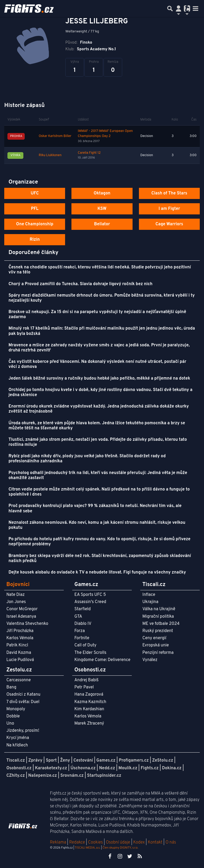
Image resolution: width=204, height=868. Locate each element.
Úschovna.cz (83, 768)
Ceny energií (154, 638)
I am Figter (169, 209)
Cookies (95, 842)
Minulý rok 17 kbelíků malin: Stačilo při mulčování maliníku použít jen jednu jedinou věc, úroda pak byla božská (102, 331)
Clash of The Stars (169, 193)
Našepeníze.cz (42, 776)
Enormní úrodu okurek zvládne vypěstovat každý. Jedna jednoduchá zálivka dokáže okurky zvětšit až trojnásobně (99, 409)
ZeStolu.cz (163, 761)
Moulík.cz (128, 768)
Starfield (82, 609)
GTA (78, 617)
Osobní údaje (118, 842)
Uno (10, 724)
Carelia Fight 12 (89, 153)
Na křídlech (17, 745)
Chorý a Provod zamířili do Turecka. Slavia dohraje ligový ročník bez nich (80, 284)
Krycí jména (18, 738)
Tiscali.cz (16, 761)
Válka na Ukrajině (159, 609)
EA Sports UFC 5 (90, 595)
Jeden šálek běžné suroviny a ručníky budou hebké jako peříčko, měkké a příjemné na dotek (99, 379)
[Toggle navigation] (195, 9)
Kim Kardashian (89, 709)
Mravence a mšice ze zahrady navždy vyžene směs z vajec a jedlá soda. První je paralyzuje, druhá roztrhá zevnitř (99, 348)
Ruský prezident (158, 631)
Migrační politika (158, 617)
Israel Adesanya (21, 617)
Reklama (58, 842)
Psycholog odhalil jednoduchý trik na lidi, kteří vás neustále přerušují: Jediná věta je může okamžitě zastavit (98, 475)
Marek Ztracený (89, 724)
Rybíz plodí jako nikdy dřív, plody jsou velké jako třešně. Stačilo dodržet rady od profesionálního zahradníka (87, 459)
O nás (171, 842)
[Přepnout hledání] (170, 9)
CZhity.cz (16, 776)
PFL (35, 209)
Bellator (102, 224)
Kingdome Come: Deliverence (102, 660)
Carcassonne (19, 680)
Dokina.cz (172, 768)
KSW (102, 209)
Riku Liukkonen (50, 155)
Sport (51, 761)
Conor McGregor (22, 609)
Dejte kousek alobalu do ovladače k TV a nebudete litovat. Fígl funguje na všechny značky (97, 572)
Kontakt (156, 842)
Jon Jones (16, 602)
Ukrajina (150, 602)
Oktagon (102, 193)
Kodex (140, 842)
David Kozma (19, 653)
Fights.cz (150, 768)
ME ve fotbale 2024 (161, 624)
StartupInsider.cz (104, 776)
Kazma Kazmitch (90, 702)
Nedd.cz (107, 768)
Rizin (35, 240)
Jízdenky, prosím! (23, 731)
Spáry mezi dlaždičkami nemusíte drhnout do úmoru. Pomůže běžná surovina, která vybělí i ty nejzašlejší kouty (102, 298)
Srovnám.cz (72, 776)
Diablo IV (83, 624)
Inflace (149, 595)
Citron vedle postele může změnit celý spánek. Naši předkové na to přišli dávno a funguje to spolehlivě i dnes (99, 492)
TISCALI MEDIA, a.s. (87, 848)
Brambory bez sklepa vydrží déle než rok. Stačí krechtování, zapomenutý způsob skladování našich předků (100, 558)
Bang (11, 687)
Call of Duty (85, 645)
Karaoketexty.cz (51, 768)
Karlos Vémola (20, 638)
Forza (80, 631)
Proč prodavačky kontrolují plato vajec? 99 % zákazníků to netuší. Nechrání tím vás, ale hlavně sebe (95, 508)
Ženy (65, 761)
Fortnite (82, 638)
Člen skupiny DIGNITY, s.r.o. (120, 848)
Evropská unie (156, 645)
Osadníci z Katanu (23, 695)
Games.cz (106, 761)
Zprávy (35, 761)
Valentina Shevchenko (27, 624)
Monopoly (16, 709)
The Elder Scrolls (90, 653)
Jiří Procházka (20, 631)
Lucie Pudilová (20, 660)
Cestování (83, 761)
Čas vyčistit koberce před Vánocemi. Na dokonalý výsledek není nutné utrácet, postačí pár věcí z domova (97, 364)
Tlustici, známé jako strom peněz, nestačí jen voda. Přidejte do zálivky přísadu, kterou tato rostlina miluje (98, 442)
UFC (35, 193)
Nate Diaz (16, 595)
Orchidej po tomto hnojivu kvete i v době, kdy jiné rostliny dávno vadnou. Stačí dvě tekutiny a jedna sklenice (100, 393)
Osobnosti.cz (19, 768)
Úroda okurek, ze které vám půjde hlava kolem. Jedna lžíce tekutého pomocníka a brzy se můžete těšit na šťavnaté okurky (97, 426)
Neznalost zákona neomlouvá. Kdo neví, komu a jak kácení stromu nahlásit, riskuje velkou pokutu (97, 525)
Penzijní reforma (158, 653)
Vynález (150, 660)
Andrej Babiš (86, 680)
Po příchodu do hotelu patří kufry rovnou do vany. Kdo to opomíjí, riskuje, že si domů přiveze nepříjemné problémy (99, 542)
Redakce (77, 842)
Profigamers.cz (134, 761)
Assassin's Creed (90, 602)
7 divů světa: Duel (23, 702)
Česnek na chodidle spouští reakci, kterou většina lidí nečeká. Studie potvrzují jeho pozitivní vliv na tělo (100, 270)
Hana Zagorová (89, 695)
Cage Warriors (169, 224)
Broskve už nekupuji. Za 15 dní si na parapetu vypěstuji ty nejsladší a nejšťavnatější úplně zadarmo (97, 315)
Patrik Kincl (17, 645)
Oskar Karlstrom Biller (55, 136)
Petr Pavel (84, 687)
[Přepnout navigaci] (178, 9)
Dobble (13, 716)
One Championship (35, 224)
